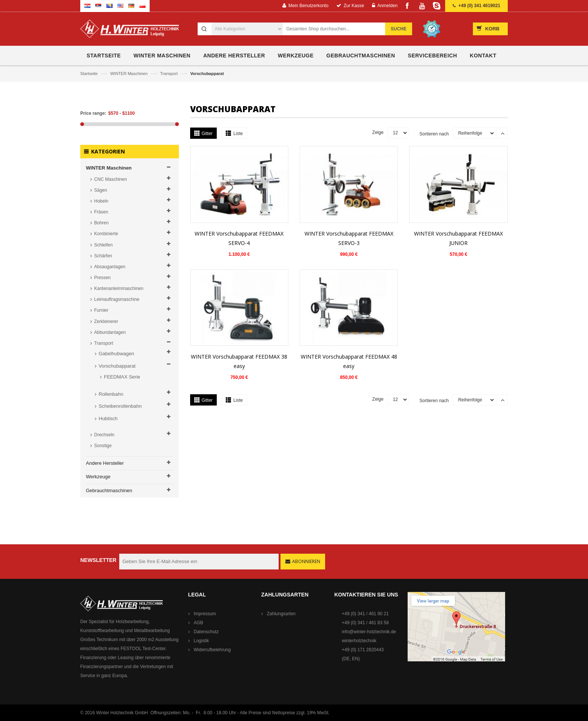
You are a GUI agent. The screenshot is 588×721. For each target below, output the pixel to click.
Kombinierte (106, 234)
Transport (169, 74)
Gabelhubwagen (116, 354)
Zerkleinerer (106, 321)
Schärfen (103, 256)
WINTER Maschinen (130, 74)
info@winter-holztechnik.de (369, 632)
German (131, 6)
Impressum (205, 614)
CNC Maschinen (110, 179)
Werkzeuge (98, 477)
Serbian (98, 6)
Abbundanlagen (110, 332)
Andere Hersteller (105, 463)
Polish (142, 6)
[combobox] (338, 29)
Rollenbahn (111, 394)
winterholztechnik (359, 641)
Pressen (102, 278)
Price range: (93, 113)
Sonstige (103, 446)
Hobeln (101, 201)
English (120, 6)
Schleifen (103, 245)
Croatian (87, 6)
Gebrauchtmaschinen (109, 490)
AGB (199, 623)
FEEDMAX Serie (122, 377)
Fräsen (101, 212)
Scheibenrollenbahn (120, 406)
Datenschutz (206, 632)
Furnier (101, 310)
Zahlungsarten (281, 614)
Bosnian (109, 6)
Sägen (101, 190)
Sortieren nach (434, 134)
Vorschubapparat (117, 366)
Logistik (202, 641)
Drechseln (104, 435)
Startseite (90, 74)
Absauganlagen (110, 267)
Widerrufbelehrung (212, 650)
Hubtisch (108, 418)
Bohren (101, 223)
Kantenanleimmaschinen (119, 288)
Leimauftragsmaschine (117, 299)
